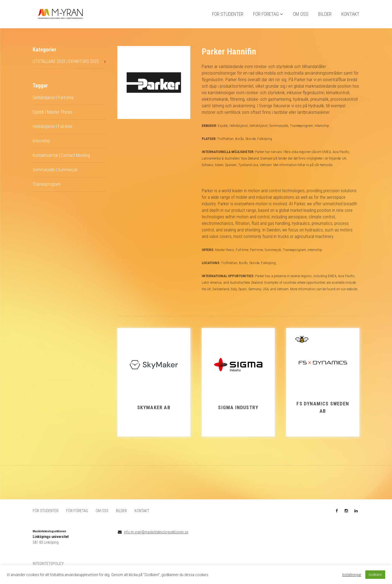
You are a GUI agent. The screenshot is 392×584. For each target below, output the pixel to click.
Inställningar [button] (352, 575)
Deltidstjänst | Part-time (53, 102)
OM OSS (301, 16)
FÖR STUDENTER (228, 16)
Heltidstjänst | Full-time (53, 131)
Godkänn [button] (375, 575)
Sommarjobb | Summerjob (55, 174)
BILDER (325, 16)
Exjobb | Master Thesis (53, 116)
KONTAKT (350, 16)
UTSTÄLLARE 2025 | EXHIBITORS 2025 (66, 66)
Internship (41, 145)
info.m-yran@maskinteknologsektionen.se (156, 536)
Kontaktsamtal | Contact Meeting (61, 160)
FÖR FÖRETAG (266, 16)
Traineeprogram (47, 189)
